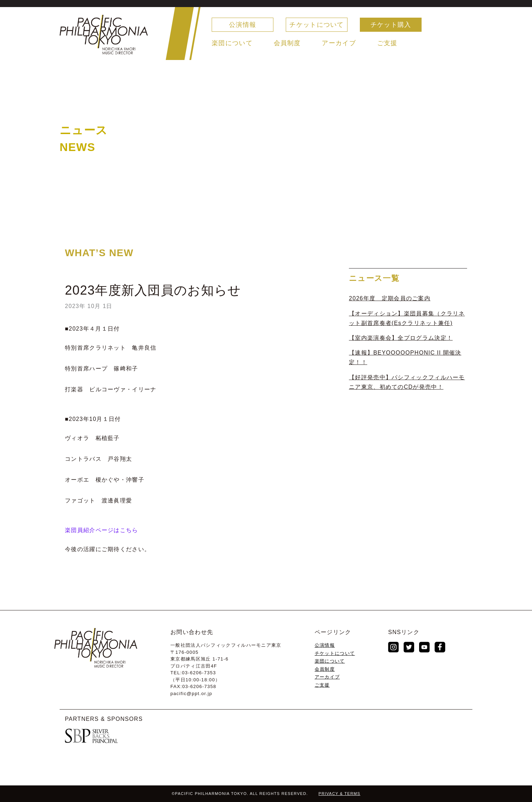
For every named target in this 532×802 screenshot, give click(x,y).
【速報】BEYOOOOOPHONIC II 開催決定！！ (405, 357)
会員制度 (287, 43)
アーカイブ (339, 43)
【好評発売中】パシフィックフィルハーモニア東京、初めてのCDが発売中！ (407, 382)
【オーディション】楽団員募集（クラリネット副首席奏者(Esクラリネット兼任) (407, 318)
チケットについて (316, 25)
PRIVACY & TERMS (340, 794)
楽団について (232, 43)
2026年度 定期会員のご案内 (390, 298)
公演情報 (243, 25)
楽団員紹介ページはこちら (102, 530)
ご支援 (387, 43)
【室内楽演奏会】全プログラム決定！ (401, 338)
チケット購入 (391, 25)
